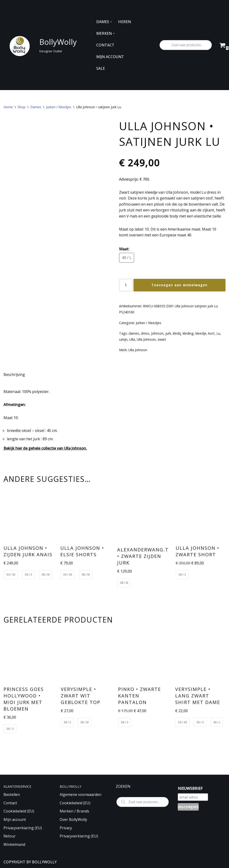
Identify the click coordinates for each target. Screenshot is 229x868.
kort (211, 333)
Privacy (66, 828)
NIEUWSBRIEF (190, 788)
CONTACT (105, 45)
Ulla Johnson (146, 339)
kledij (177, 333)
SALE (101, 68)
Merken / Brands (74, 811)
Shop (22, 107)
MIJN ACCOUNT (110, 57)
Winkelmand (14, 844)
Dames (36, 107)
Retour (10, 836)
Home (8, 107)
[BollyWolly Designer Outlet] (39, 45)
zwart (162, 339)
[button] (111, 22)
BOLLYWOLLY (44, 862)
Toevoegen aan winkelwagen (179, 285)
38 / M (46, 575)
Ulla (132, 339)
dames (134, 333)
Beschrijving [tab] (14, 374)
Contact (10, 803)
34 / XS (11, 575)
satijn (123, 339)
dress (145, 333)
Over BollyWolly (73, 819)
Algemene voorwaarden (80, 794)
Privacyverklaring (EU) (23, 828)
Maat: (124, 249)
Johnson (157, 333)
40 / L (127, 258)
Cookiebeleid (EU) (19, 811)
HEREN (125, 22)
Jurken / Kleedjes (59, 107)
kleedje (201, 333)
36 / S (28, 575)
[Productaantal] (126, 285)
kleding (188, 333)
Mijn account (15, 819)
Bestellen (12, 794)
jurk (168, 333)
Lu (218, 333)
